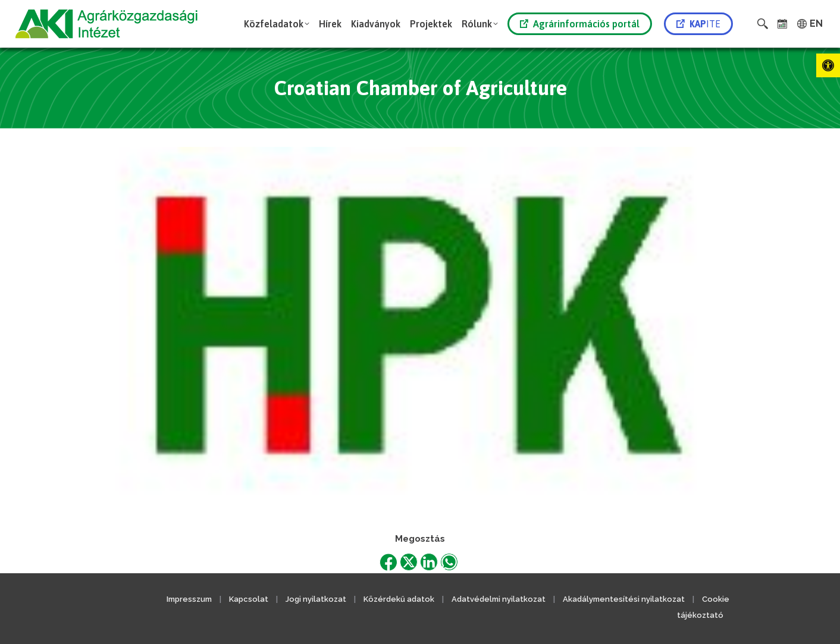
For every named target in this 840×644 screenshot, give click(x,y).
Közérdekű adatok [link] (399, 599)
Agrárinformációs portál (580, 24)
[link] (828, 65)
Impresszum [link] (189, 599)
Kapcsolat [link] (249, 599)
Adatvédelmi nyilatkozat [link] (499, 599)
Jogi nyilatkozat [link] (316, 599)
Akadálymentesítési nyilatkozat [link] (624, 599)
